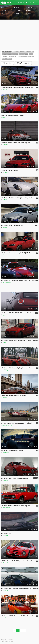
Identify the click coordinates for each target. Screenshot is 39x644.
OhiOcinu (5, 398)
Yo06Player (6, 370)
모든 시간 (7, 63)
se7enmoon (6, 172)
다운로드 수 (23, 63)
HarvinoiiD (6, 145)
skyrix (4, 255)
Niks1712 (5, 480)
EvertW (5, 90)
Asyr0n (4, 618)
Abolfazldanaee (7, 282)
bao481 (5, 227)
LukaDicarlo (6, 453)
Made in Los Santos (7, 641)
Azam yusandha (7, 425)
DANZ (4, 342)
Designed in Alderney (7, 639)
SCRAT (5, 200)
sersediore (6, 535)
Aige (4, 117)
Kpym (4, 315)
